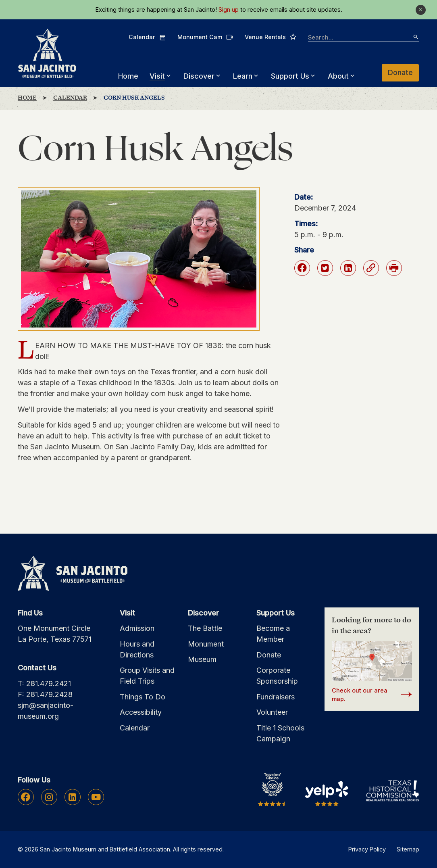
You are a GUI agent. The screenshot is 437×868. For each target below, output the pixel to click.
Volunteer (272, 712)
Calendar (148, 37)
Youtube (96, 797)
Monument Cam (205, 37)
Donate (401, 72)
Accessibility (141, 712)
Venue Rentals (271, 37)
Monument (206, 644)
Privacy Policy (367, 849)
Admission (137, 628)
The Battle (205, 628)
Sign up (229, 10)
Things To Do (143, 697)
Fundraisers (276, 697)
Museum (202, 659)
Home (128, 76)
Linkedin (72, 797)
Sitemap (408, 849)
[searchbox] (364, 38)
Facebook (26, 797)
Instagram (49, 797)
